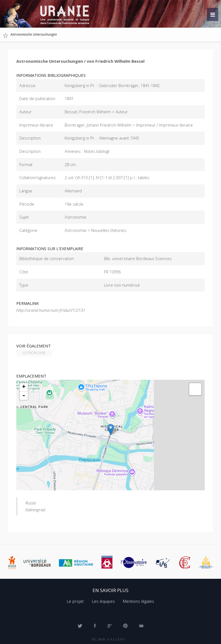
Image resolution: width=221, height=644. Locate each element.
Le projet (75, 601)
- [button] (24, 396)
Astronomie (34, 353)
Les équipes (103, 601)
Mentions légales (139, 601)
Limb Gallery (110, 639)
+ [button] (24, 387)
